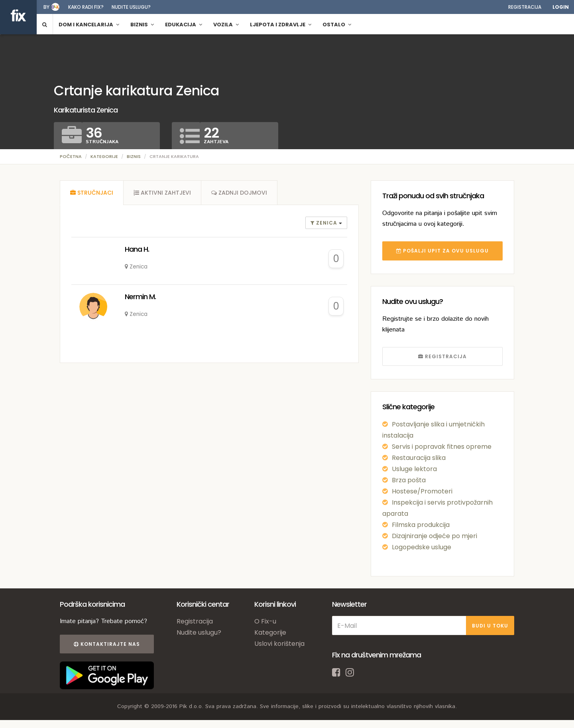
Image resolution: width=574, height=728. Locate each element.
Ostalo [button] (337, 25)
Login (561, 7)
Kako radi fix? (86, 7)
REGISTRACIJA (442, 356)
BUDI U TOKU (490, 626)
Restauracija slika (419, 458)
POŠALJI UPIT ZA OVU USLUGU (442, 251)
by (46, 7)
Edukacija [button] (184, 25)
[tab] (92, 193)
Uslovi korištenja (279, 644)
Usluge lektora (414, 469)
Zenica (325, 223)
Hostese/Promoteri (422, 491)
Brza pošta (409, 480)
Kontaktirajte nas (107, 644)
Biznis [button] (142, 25)
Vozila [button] (226, 25)
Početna (71, 156)
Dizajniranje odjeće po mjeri (434, 536)
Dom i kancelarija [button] (89, 25)
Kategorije (104, 156)
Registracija (525, 7)
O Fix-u (265, 621)
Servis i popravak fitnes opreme (442, 447)
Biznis (134, 156)
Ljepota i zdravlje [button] (281, 25)
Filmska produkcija (421, 525)
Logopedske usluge (422, 547)
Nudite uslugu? (131, 7)
